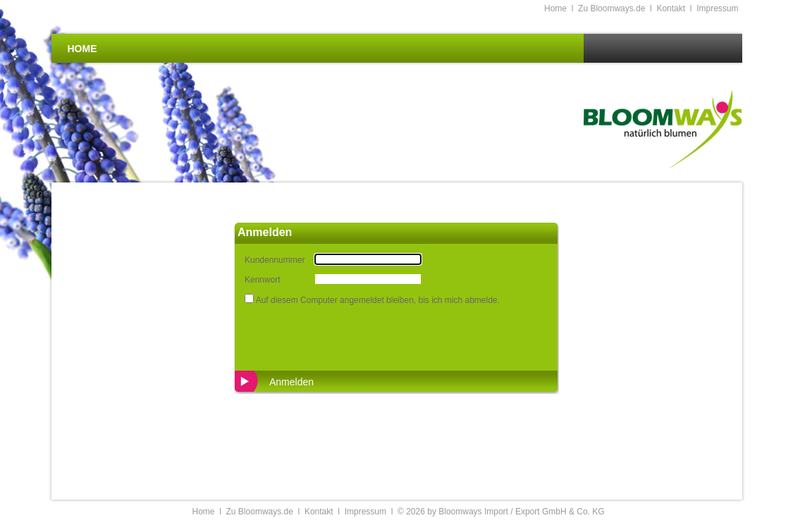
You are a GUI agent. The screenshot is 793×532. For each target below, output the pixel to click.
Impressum (717, 8)
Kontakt (671, 8)
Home (555, 8)
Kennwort (263, 280)
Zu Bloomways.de (611, 8)
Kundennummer (275, 260)
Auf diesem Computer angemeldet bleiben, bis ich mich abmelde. (378, 300)
